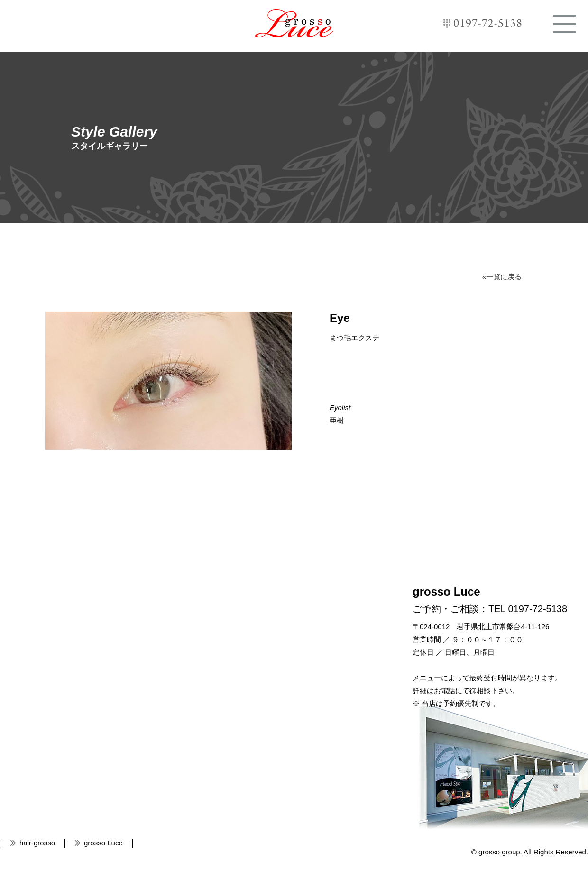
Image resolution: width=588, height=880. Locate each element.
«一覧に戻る (502, 277)
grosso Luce (294, 23)
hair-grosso (37, 843)
